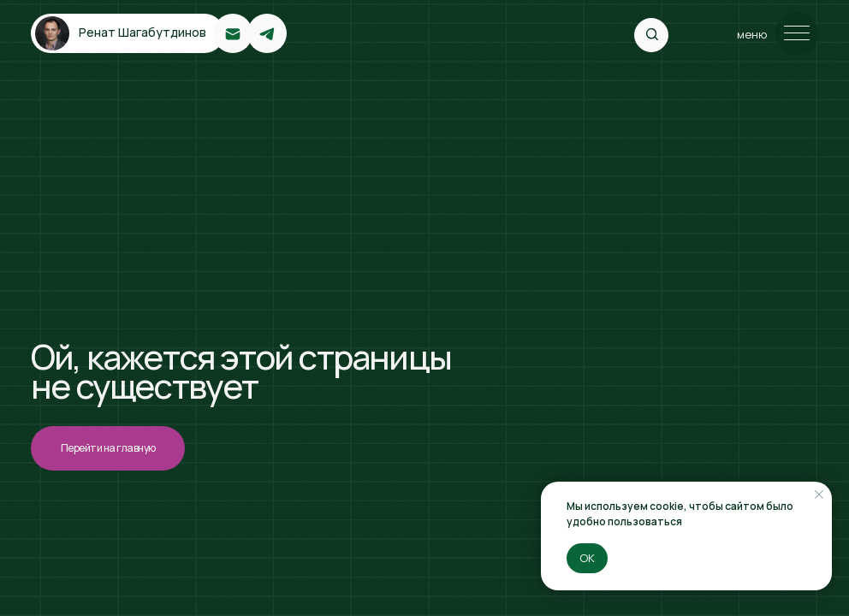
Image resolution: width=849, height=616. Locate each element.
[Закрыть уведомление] (819, 495)
